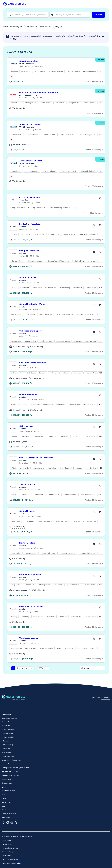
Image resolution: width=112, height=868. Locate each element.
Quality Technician (54, 401)
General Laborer (54, 517)
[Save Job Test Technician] (100, 492)
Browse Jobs (6, 726)
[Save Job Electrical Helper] (100, 550)
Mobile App (7, 749)
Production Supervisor (54, 581)
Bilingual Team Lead (54, 257)
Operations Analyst (56, 61)
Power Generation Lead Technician (54, 464)
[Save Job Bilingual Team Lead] (100, 258)
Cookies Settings (8, 852)
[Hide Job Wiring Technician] (94, 285)
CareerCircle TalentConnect (11, 760)
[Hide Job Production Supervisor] (94, 582)
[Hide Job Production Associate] (94, 231)
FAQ (3, 795)
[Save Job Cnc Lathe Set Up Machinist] (100, 370)
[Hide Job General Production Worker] (94, 311)
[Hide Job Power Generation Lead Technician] (94, 465)
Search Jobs (6, 722)
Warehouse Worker (54, 644)
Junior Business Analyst (56, 126)
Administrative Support (56, 165)
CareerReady (6, 779)
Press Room (6, 817)
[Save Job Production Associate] (100, 231)
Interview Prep (8, 745)
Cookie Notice (7, 856)
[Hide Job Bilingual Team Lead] (94, 258)
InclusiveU (5, 764)
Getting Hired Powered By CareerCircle (15, 768)
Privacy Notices (7, 844)
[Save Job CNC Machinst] (100, 433)
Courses (6, 741)
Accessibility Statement (10, 848)
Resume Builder (9, 737)
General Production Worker (54, 310)
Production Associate (54, 230)
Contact (106, 698)
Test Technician (54, 491)
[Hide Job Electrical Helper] (94, 550)
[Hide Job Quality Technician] (94, 402)
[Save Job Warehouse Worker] (100, 645)
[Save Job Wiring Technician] (100, 285)
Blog (3, 806)
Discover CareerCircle (9, 718)
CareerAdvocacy (7, 783)
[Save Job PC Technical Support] (100, 205)
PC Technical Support (54, 204)
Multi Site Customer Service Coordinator (56, 95)
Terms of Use (6, 840)
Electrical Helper (54, 549)
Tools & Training (7, 733)
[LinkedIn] (12, 823)
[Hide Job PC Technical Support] (94, 205)
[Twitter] (16, 823)
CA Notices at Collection (10, 859)
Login (93, 698)
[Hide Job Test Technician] (94, 492)
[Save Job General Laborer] (100, 518)
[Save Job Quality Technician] (100, 402)
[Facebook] (3, 823)
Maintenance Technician (54, 613)
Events (4, 810)
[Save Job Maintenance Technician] (100, 614)
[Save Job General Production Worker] (100, 311)
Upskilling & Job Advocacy (10, 775)
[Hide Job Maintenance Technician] (94, 614)
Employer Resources (9, 814)
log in (26, 36)
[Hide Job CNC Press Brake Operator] (94, 338)
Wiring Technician (54, 284)
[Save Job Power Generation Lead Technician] (100, 465)
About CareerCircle (8, 791)
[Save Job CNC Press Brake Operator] (100, 338)
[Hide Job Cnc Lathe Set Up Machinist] (94, 370)
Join (99, 698)
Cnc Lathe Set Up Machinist (54, 369)
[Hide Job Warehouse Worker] (94, 645)
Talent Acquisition (8, 756)
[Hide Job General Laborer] (94, 518)
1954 (41, 674)
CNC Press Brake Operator (54, 337)
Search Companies (8, 730)
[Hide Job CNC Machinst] (94, 433)
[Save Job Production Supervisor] (100, 582)
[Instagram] (8, 823)
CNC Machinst (54, 432)
